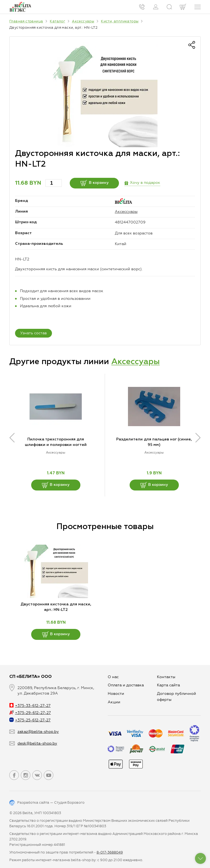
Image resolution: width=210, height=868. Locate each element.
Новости (116, 694)
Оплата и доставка (126, 685)
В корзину (94, 183)
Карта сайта (168, 685)
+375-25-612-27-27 (30, 720)
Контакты (166, 677)
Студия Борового (69, 802)
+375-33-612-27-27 (30, 706)
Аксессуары (126, 212)
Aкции (114, 702)
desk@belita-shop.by (37, 743)
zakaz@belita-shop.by (38, 732)
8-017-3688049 (110, 852)
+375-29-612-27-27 (30, 713)
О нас (113, 677)
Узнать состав (33, 333)
